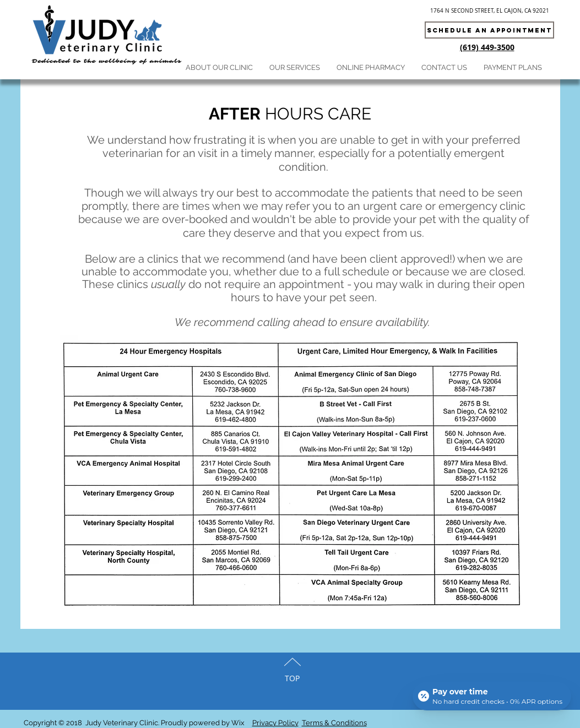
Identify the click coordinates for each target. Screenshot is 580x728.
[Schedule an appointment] (489, 30)
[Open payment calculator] (492, 696)
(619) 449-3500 (487, 47)
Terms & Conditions (334, 723)
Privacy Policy (275, 723)
